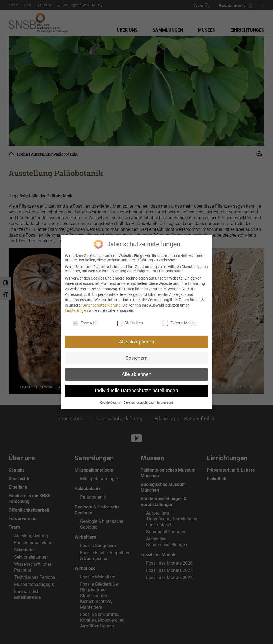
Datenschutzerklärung (102, 303)
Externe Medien (180, 321)
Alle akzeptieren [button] (136, 339)
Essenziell (85, 321)
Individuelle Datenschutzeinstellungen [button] (136, 388)
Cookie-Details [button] (110, 400)
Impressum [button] (165, 400)
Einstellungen (76, 308)
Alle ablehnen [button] (136, 372)
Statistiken (130, 321)
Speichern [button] (136, 356)
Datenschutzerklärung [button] (139, 400)
